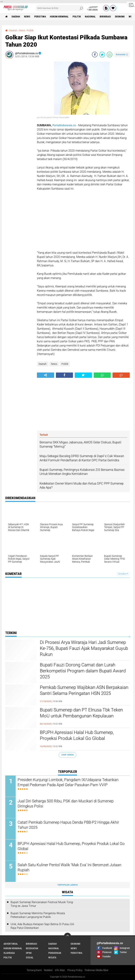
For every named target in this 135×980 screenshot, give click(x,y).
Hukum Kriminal (59, 17)
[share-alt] (46, 375)
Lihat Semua (67, 755)
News (27, 17)
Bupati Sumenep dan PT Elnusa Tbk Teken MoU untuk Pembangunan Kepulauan (81, 713)
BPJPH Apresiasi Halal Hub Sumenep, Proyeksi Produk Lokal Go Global (77, 735)
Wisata (52, 957)
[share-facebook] (95, 55)
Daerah (16, 17)
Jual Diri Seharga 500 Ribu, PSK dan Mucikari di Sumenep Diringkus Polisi (66, 804)
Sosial (30, 957)
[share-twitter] (102, 55)
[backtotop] (67, 936)
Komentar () (122, 54)
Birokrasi (105, 17)
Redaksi (48, 970)
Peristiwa (40, 17)
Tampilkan (123, 574)
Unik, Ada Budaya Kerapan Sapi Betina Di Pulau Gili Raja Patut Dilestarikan (42, 926)
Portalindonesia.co (64, 125)
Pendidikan (55, 953)
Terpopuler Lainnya (67, 885)
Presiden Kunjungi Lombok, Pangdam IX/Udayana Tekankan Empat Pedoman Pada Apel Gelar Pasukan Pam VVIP (68, 782)
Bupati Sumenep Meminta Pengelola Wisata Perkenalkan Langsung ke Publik (38, 915)
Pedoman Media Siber (97, 970)
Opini (29, 953)
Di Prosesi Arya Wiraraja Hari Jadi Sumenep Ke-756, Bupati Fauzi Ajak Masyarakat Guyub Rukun (84, 648)
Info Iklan (60, 970)
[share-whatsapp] (110, 55)
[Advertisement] (19, 114)
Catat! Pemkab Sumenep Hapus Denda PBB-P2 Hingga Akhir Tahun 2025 (68, 825)
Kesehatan (32, 948)
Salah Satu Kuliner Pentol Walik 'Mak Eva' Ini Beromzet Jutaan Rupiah (69, 867)
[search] (60, 8)
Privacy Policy (75, 970)
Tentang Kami (34, 970)
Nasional (90, 17)
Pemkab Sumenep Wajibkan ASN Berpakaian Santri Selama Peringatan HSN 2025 (84, 690)
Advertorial (11, 944)
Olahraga (9, 953)
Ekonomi (120, 17)
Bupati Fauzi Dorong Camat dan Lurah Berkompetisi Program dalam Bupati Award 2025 (83, 671)
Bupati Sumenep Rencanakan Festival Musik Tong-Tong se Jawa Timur (42, 904)
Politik (77, 17)
